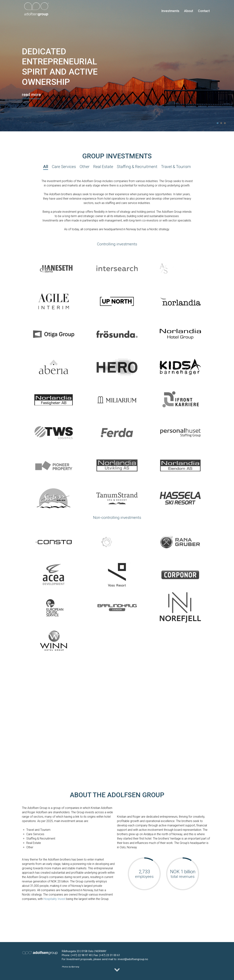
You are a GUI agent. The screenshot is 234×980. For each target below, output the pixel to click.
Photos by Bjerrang (70, 967)
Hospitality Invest (54, 899)
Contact (204, 11)
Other (85, 167)
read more (31, 94)
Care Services (64, 167)
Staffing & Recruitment (137, 167)
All (46, 167)
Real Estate (103, 167)
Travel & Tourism (176, 167)
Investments (170, 11)
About (189, 11)
